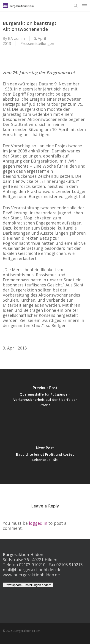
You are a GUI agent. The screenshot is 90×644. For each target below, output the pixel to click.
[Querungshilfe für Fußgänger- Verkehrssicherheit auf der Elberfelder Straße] (45, 398)
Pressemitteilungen (37, 44)
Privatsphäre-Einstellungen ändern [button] (28, 585)
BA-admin (16, 38)
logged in (38, 523)
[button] (85, 6)
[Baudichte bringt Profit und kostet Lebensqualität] (45, 455)
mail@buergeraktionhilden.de (32, 570)
